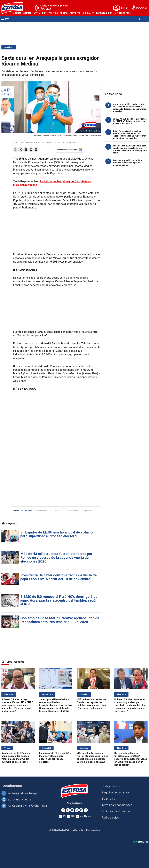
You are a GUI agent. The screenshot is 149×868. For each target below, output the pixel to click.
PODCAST (142, 8)
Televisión (18, 25)
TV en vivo (108, 799)
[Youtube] (72, 810)
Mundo (64, 13)
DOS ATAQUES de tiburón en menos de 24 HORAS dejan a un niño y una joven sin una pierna (130, 121)
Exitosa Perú (124, 13)
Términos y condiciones (117, 805)
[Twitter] (68, 810)
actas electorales (43, 511)
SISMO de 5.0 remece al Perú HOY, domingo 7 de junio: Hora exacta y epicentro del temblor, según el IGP (59, 600)
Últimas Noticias (22, 13)
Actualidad (40, 13)
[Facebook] (63, 810)
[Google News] (81, 810)
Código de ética (112, 786)
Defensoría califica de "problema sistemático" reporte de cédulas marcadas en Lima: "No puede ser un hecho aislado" (131, 759)
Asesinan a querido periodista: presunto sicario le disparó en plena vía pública (127, 163)
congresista (87, 511)
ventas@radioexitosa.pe (23, 793)
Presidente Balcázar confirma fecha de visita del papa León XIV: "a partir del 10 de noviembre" (59, 577)
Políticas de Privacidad (116, 811)
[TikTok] (86, 810)
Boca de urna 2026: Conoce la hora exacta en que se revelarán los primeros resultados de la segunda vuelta (130, 149)
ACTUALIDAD (60, 511)
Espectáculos (104, 13)
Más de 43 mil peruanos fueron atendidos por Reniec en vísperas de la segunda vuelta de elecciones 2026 (56, 558)
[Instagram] (77, 810)
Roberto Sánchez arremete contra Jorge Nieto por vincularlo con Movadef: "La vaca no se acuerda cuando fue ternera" (130, 705)
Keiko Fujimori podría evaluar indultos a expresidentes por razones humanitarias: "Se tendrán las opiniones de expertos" (129, 135)
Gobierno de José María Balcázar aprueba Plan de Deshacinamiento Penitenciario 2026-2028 (60, 620)
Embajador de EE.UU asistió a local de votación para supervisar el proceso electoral (57, 534)
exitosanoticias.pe (19, 799)
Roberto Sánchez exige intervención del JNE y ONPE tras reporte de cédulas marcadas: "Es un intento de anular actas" (17, 705)
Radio (29, 25)
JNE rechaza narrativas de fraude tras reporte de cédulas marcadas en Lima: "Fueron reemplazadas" (92, 704)
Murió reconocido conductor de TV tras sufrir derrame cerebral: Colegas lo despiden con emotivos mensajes (129, 108)
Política (53, 13)
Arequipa (74, 511)
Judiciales (88, 13)
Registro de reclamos (116, 792)
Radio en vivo (110, 818)
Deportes (75, 13)
